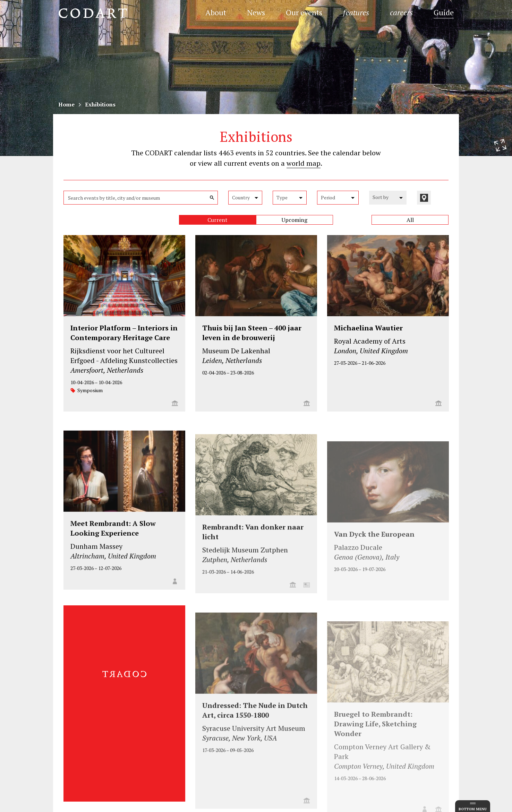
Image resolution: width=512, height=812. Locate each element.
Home (66, 104)
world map (304, 163)
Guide (444, 12)
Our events (304, 12)
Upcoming (295, 220)
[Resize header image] (500, 145)
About (216, 12)
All (410, 220)
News (256, 12)
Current (217, 220)
